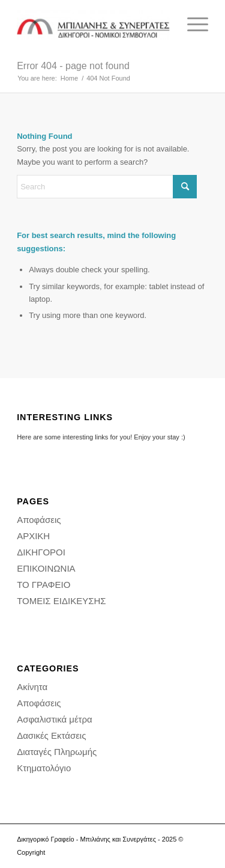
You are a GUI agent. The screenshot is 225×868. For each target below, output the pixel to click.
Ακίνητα (32, 687)
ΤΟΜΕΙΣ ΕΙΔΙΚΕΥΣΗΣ (61, 601)
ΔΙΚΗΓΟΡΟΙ (41, 552)
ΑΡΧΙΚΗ (33, 536)
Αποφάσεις (39, 520)
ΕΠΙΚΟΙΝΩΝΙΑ (46, 568)
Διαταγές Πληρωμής (57, 752)
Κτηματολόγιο (44, 768)
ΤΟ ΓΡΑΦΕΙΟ (43, 585)
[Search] (107, 187)
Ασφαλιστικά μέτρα (55, 719)
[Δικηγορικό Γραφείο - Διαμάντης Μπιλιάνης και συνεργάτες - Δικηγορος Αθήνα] (93, 25)
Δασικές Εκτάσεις (51, 735)
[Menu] (192, 25)
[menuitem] (192, 25)
